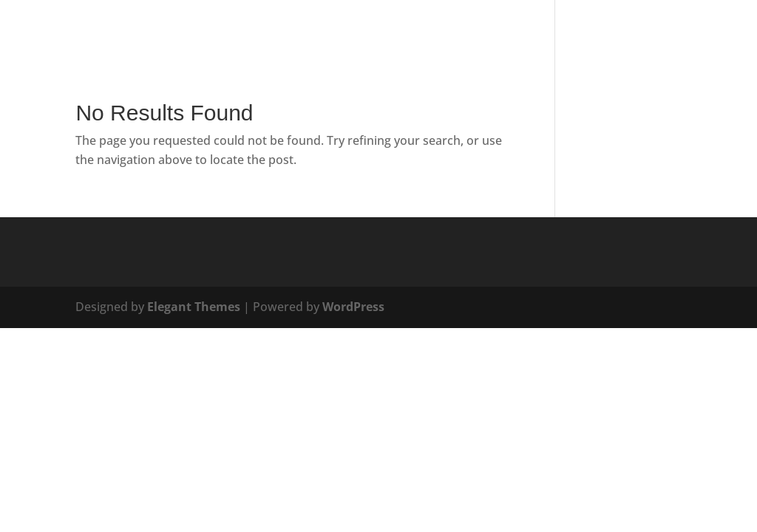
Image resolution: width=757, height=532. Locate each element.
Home (307, 30)
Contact (529, 30)
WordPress (353, 307)
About (422, 30)
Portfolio (600, 30)
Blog (473, 30)
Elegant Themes (194, 307)
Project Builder (690, 30)
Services (363, 30)
